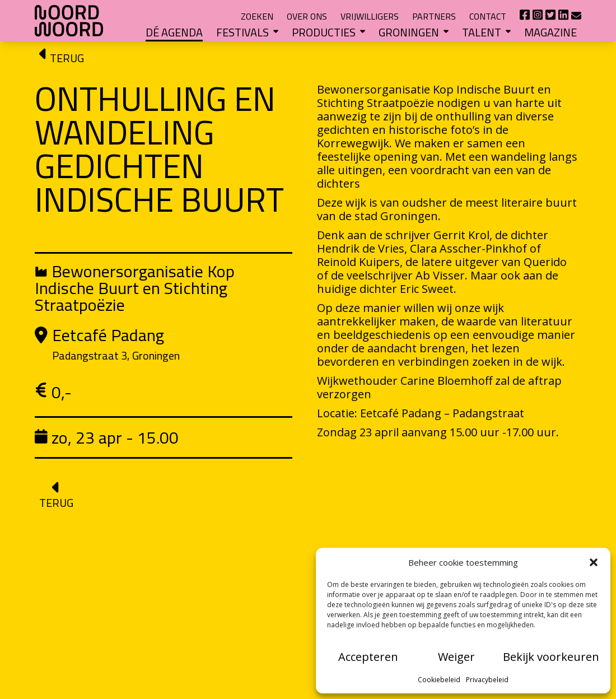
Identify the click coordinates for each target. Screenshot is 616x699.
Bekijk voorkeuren (551, 657)
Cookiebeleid (439, 680)
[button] (594, 562)
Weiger (456, 657)
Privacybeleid (487, 680)
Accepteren (368, 657)
